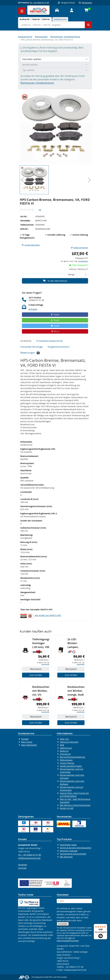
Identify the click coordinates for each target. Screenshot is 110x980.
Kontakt (25, 739)
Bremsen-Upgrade (69, 851)
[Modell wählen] (55, 65)
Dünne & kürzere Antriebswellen (76, 848)
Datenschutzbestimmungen (68, 941)
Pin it (55, 331)
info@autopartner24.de (29, 858)
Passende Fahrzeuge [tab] (32, 347)
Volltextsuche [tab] (60, 19)
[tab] (35, 19)
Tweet (55, 326)
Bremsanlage (41, 37)
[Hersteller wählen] (55, 59)
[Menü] (105, 926)
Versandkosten (83, 261)
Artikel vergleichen (79, 248)
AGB (62, 745)
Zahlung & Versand (69, 742)
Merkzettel (85, 3)
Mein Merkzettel (29, 745)
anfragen (33, 309)
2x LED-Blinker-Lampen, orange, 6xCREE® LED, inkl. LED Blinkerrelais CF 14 (76, 644)
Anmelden (63, 924)
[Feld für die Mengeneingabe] (82, 275)
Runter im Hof (67, 808)
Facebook (22, 865)
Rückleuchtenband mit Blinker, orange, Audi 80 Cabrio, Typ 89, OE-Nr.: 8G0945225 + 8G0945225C (76, 691)
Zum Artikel (36, 675)
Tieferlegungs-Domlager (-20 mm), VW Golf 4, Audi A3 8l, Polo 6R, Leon (41, 644)
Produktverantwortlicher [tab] (50, 341)
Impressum (65, 754)
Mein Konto (27, 742)
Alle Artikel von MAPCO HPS (48, 615)
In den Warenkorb (55, 281)
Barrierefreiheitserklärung (72, 757)
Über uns (64, 739)
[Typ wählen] (55, 70)
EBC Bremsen (66, 857)
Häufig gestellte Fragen (71, 766)
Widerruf (64, 751)
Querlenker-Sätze (68, 845)
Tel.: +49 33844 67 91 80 (39, 3)
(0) (40, 210)
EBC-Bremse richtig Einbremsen (75, 805)
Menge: (72, 274)
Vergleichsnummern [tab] (59, 347)
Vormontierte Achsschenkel (73, 854)
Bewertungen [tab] (30, 353)
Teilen (55, 315)
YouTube (22, 868)
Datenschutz (66, 748)
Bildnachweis (66, 760)
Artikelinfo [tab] (26, 341)
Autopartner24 (25, 37)
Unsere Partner (67, 763)
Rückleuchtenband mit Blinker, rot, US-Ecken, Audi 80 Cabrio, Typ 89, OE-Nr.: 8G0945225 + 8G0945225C (41, 691)
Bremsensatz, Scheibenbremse (65, 37)
